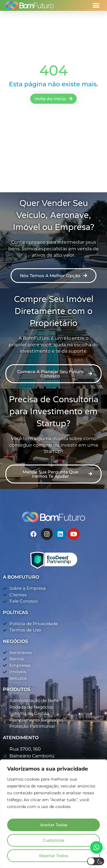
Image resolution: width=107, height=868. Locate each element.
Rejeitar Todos (54, 856)
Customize (54, 840)
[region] (53, 814)
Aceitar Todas (54, 825)
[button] (96, 5)
